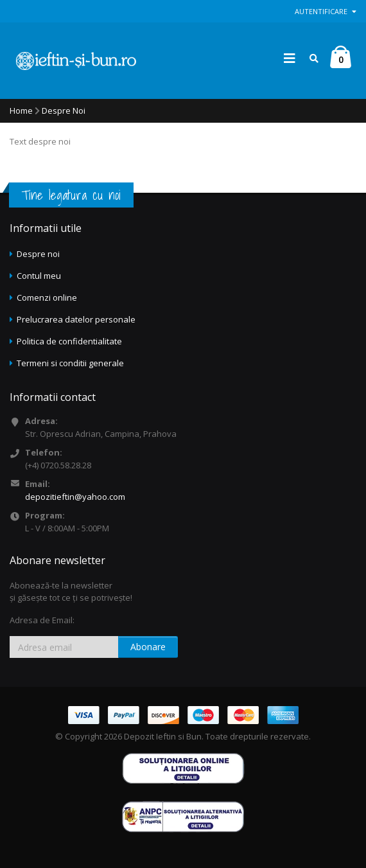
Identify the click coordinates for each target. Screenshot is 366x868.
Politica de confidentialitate (69, 341)
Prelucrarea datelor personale (76, 319)
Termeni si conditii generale (70, 363)
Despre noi (38, 254)
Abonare (148, 647)
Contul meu (39, 276)
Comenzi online (47, 297)
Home (21, 111)
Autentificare (326, 11)
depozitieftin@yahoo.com (75, 497)
